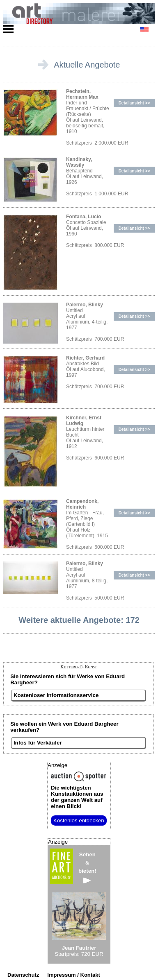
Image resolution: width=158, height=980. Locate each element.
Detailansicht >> (134, 103)
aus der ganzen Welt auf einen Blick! (77, 797)
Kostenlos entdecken (79, 820)
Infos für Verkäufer (38, 743)
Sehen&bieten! (87, 868)
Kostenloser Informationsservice (56, 695)
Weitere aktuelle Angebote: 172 (79, 620)
